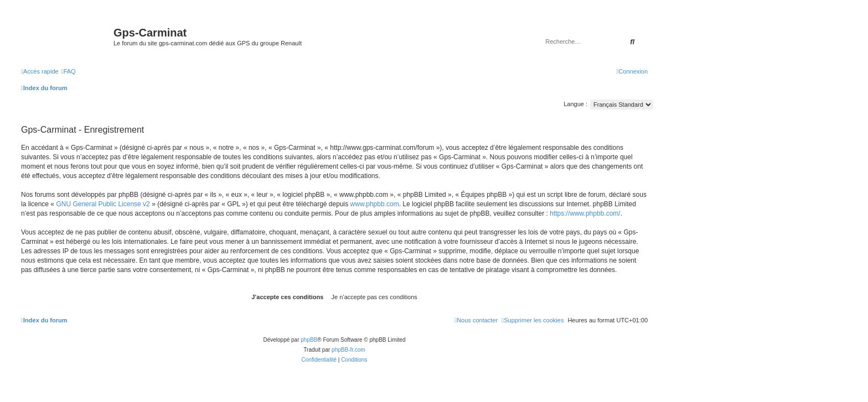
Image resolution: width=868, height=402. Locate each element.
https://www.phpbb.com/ (585, 213)
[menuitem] (69, 71)
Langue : (575, 104)
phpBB (309, 340)
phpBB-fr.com (348, 350)
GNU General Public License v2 (103, 204)
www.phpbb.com (375, 204)
